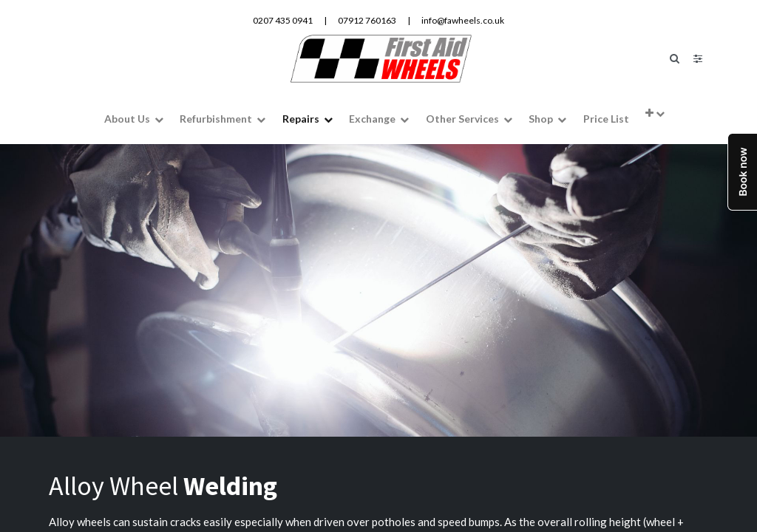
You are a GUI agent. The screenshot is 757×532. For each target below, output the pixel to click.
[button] (655, 112)
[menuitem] (605, 118)
